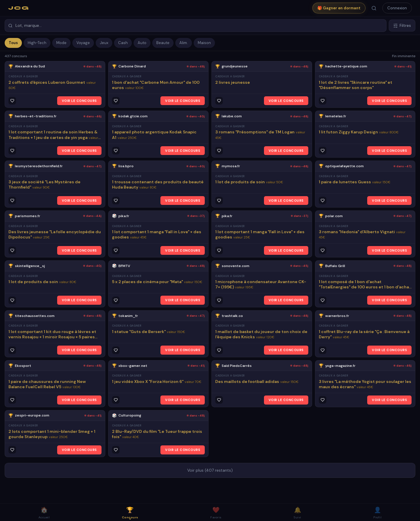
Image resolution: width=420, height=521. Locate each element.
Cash (123, 43)
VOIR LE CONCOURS (79, 101)
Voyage (83, 43)
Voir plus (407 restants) (210, 470)
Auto (142, 43)
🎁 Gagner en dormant (339, 8)
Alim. (184, 43)
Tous (13, 43)
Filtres (402, 26)
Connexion (397, 8)
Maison (204, 43)
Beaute (163, 43)
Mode (61, 43)
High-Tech (37, 43)
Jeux (104, 43)
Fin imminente (404, 56)
